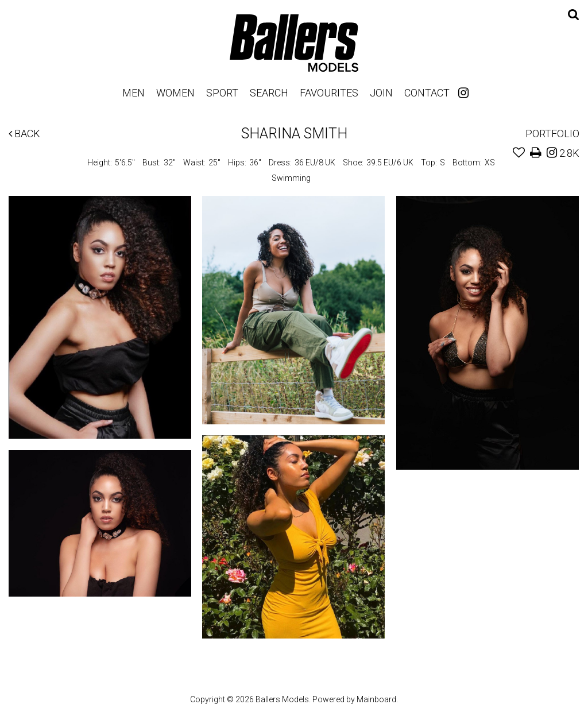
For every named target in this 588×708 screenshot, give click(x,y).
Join (381, 93)
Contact (427, 93)
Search (269, 93)
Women (175, 93)
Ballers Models (294, 43)
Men (134, 93)
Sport (222, 93)
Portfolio (552, 134)
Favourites (329, 93)
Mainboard (376, 699)
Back (24, 134)
